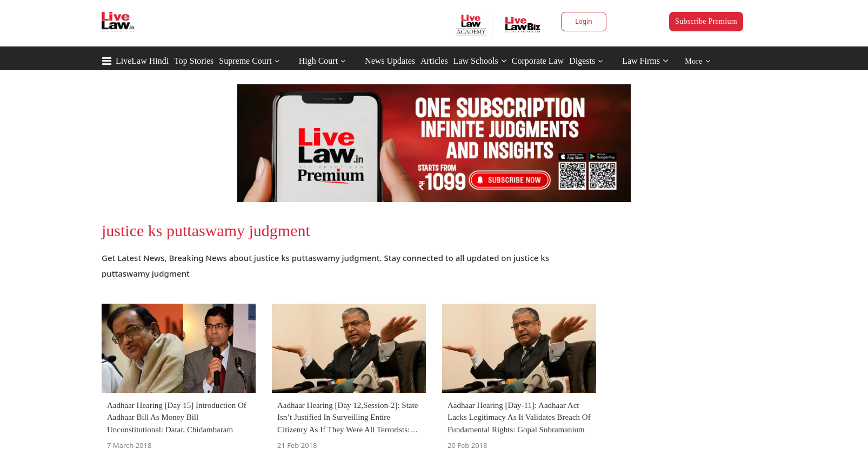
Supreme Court (245, 61)
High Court (318, 61)
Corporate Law (538, 61)
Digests (582, 61)
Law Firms (645, 61)
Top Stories (194, 61)
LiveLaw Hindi (142, 61)
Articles (434, 61)
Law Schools (480, 61)
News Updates (390, 61)
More (697, 61)
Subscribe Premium (706, 21)
